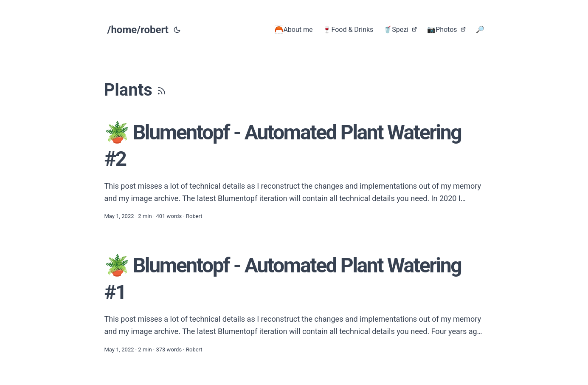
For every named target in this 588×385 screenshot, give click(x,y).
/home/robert (138, 30)
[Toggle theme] (177, 30)
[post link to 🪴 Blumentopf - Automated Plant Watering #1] (294, 303)
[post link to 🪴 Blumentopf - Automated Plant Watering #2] (294, 170)
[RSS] (162, 90)
